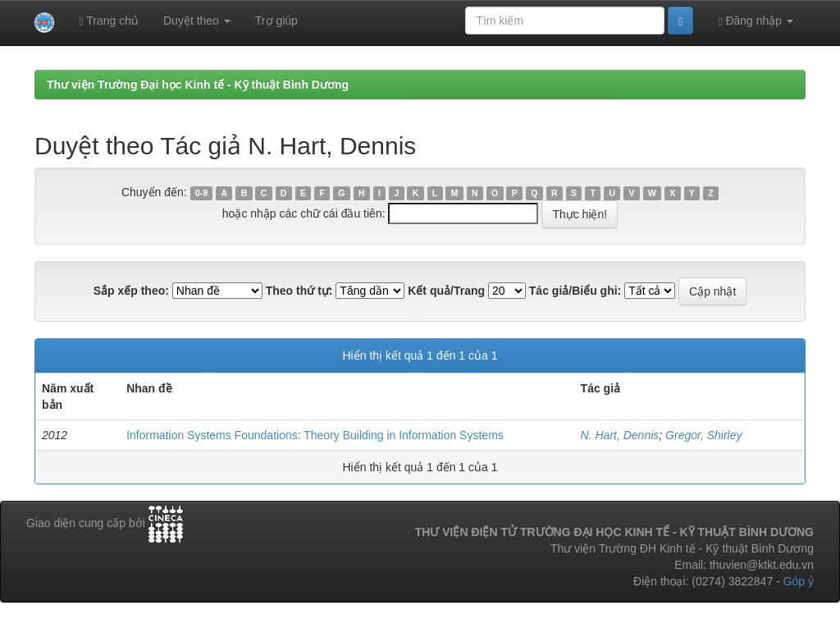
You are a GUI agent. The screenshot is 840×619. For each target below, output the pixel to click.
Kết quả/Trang (446, 291)
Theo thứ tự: (299, 291)
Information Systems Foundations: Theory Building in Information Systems (315, 435)
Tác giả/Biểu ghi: (575, 291)
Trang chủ (109, 21)
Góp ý (799, 581)
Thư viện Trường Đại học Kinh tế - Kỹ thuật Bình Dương (198, 85)
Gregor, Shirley (703, 435)
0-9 (201, 193)
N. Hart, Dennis (620, 435)
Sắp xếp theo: (131, 291)
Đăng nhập (756, 21)
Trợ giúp (276, 21)
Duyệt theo (197, 21)
